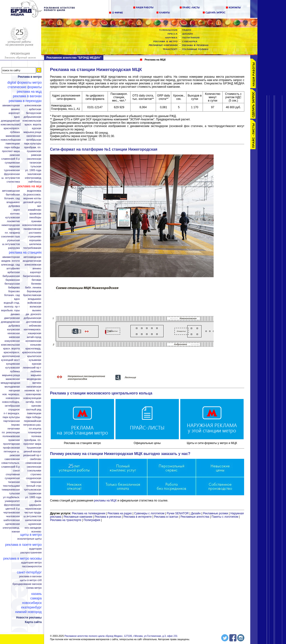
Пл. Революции (11, 432)
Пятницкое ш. (12, 452)
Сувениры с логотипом (149, 513)
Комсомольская (32, 121)
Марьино (36, 375)
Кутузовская (13, 217)
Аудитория (35, 549)
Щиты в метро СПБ (31, 580)
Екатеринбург (31, 607)
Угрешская (13, 240)
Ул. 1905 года (33, 170)
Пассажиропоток (32, 566)
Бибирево (14, 288)
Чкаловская (34, 174)
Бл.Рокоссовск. (32, 195)
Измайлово (35, 210)
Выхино (37, 310)
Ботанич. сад (12, 198)
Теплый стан (34, 486)
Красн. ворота (33, 125)
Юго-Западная (33, 528)
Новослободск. (11, 402)
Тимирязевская (11, 490)
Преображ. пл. (33, 147)
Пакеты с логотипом (225, 517)
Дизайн (196, 513)
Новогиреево (34, 394)
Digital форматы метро (25, 82)
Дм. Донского (33, 314)
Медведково (34, 379)
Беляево (36, 284)
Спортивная (13, 474)
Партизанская (12, 421)
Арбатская (35, 109)
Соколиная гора (10, 237)
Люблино (36, 371)
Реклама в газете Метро (23, 545)
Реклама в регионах (108, 517)
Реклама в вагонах (27, 96)
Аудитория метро (31, 563)
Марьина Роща (32, 132)
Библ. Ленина (33, 288)
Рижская (15, 155)
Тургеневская (12, 170)
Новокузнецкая (32, 398)
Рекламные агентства (195, 517)
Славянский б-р (10, 159)
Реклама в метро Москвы (23, 558)
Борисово (14, 291)
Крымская (35, 214)
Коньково (36, 345)
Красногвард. (33, 349)
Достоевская (34, 322)
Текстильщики (11, 486)
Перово (15, 425)
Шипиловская (33, 520)
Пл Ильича (35, 429)
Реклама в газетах (167, 517)
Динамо (15, 314)
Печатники (14, 429)
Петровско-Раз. (32, 425)
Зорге (17, 210)
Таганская (35, 163)
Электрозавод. (11, 528)
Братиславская (32, 295)
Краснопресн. (12, 128)
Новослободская (11, 140)
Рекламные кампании (78, 517)
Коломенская (33, 341)
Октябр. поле (33, 402)
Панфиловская (32, 229)
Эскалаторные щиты (29, 539)
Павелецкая (13, 144)
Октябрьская (34, 140)
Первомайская (33, 421)
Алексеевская (33, 105)
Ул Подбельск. (11, 497)
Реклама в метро (30, 77)
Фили (38, 501)
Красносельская (32, 352)
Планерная (35, 432)
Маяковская (13, 136)
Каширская (35, 333)
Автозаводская (11, 191)
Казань (37, 594)
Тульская (36, 166)
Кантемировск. (33, 330)
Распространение (31, 553)
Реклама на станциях (25, 252)
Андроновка (34, 191)
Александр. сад (10, 265)
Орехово (36, 406)
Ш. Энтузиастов (11, 178)
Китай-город (34, 337)
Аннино (15, 109)
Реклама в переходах (25, 101)
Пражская (14, 440)
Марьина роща (11, 375)
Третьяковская (33, 490)
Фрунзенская (12, 174)
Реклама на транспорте (66, 520)
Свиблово (35, 459)
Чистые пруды (33, 513)
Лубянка (15, 132)
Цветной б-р (13, 509)
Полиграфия (92, 520)
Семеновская (33, 463)
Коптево (15, 214)
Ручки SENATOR (178, 513)
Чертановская (12, 513)
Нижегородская (11, 225)
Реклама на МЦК (30, 186)
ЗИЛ (39, 206)
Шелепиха (35, 244)
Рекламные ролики (215, 513)
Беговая (36, 280)
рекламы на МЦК (105, 501)
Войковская (34, 303)
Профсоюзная (11, 448)
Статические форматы (25, 87)
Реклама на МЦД (29, 92)
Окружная (14, 229)
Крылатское (34, 356)
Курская (37, 128)
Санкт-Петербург (29, 572)
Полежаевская (11, 436)
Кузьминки (35, 360)
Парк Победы (12, 147)
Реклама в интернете (138, 517)
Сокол (16, 471)
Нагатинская (34, 136)
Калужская (13, 330)
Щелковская (13, 524)
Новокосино (13, 398)
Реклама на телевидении (89, 513)
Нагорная (14, 391)
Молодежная (12, 387)
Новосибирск (32, 603)
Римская (36, 155)
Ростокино (35, 233)
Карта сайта (33, 622)
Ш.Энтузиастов (11, 244)
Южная (16, 532)
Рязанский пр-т (32, 455)
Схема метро (34, 588)
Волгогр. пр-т (12, 307)
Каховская (14, 333)
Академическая (32, 261)
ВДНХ (17, 117)
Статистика (13, 182)
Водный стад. (12, 303)
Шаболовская (12, 520)
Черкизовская (33, 509)
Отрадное (14, 410)
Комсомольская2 (11, 125)
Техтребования (32, 248)
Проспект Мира (11, 151)
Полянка (36, 436)
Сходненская (34, 478)
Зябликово (35, 326)
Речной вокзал (33, 452)
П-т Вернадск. (12, 413)
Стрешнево (35, 237)
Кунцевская (13, 364)
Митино (37, 383)
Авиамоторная (11, 105)
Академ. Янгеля (11, 261)
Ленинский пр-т (32, 368)
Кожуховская (12, 341)
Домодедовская (10, 121)
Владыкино (13, 202)
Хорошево (35, 240)
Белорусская (34, 113)
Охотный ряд (34, 410)
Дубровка (14, 206)
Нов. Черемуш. (11, 394)
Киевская (14, 337)
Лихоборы (35, 217)
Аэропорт (14, 113)
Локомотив (13, 221)
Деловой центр (32, 202)
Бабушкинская (11, 276)
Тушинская (35, 493)
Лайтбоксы (35, 182)
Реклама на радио (120, 513)
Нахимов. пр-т (33, 391)
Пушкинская (34, 151)
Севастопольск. (11, 463)
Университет (12, 501)
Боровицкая (34, 291)
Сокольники (34, 471)
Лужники (36, 221)
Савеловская (12, 459)
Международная (10, 383)
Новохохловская (32, 225)
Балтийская (13, 195)
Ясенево (36, 532)
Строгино (36, 474)
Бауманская (13, 280)
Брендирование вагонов (27, 584)
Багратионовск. (32, 276)
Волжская (35, 307)
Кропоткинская (11, 356)
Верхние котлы (32, 198)
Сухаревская (12, 163)
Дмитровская (12, 318)
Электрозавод (33, 178)
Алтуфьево (13, 268)
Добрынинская (32, 117)
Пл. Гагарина (12, 233)
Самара (36, 598)
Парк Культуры (33, 144)
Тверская (14, 166)
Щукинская (35, 524)
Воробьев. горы (10, 310)
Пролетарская (11, 444)
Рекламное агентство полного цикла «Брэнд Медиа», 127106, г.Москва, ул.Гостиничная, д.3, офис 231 (121, 636)
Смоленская (34, 159)
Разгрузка (14, 248)
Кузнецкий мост (10, 360)
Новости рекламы (29, 618)
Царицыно (35, 505)
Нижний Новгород (28, 612)
